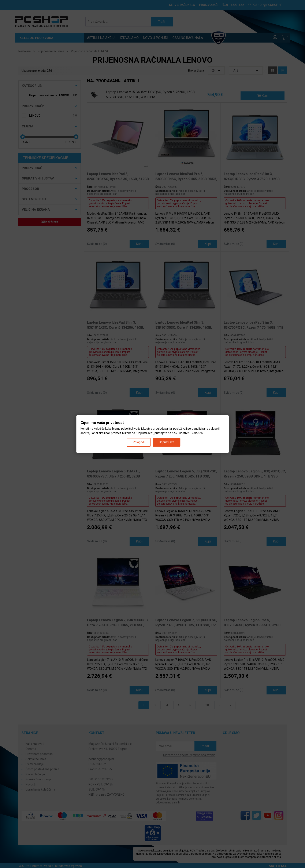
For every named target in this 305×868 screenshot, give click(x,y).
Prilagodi (139, 442)
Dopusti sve (167, 442)
